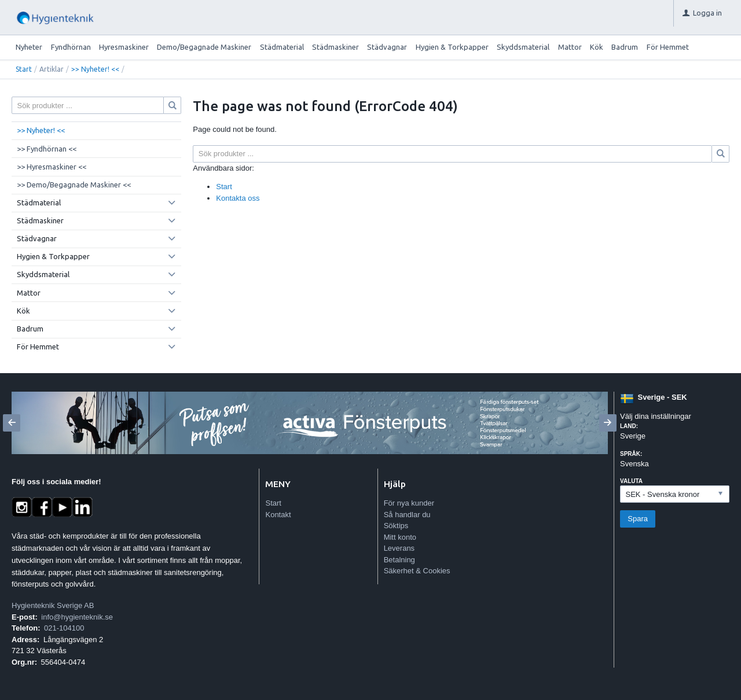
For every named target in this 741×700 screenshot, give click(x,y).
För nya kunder (409, 503)
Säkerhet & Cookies (417, 571)
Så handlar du (407, 515)
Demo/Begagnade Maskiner (204, 47)
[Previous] (12, 423)
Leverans (399, 548)
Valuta (631, 481)
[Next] (608, 423)
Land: (629, 426)
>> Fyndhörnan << (47, 149)
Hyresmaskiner (124, 47)
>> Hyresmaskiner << (52, 167)
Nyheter (29, 47)
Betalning (399, 560)
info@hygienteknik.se (77, 617)
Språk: (631, 454)
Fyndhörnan (71, 47)
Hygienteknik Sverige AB (53, 605)
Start (24, 69)
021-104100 (64, 628)
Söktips (396, 526)
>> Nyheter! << (95, 69)
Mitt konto (400, 537)
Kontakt (278, 515)
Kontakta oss (238, 198)
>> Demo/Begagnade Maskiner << (74, 185)
